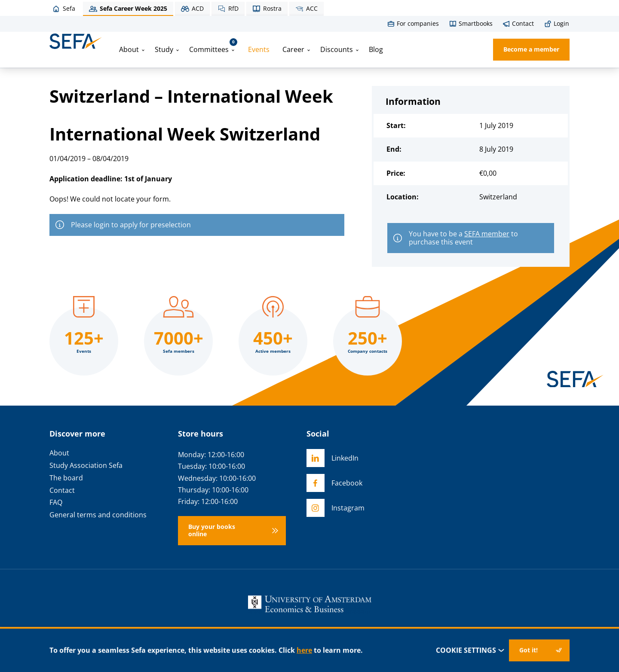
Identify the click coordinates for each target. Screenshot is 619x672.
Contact (62, 490)
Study (164, 49)
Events (259, 49)
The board (66, 478)
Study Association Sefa (86, 466)
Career (293, 49)
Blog (376, 49)
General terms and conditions (98, 515)
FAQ (56, 502)
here (304, 650)
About (129, 49)
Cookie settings (470, 650)
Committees (213, 46)
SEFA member (487, 234)
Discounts (337, 49)
